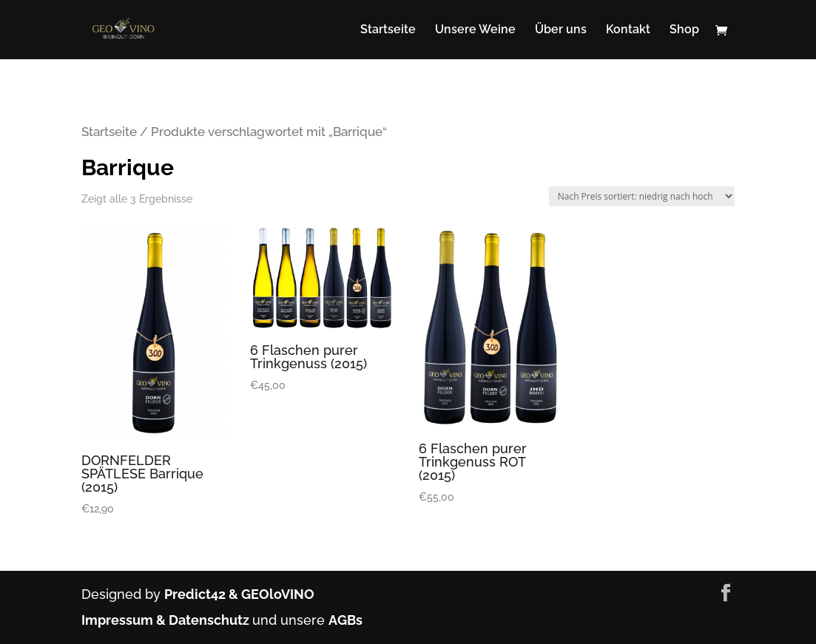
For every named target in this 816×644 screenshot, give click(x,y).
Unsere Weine (475, 30)
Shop (684, 30)
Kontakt (628, 30)
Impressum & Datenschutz (167, 620)
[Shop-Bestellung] (642, 196)
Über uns (561, 30)
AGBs (345, 620)
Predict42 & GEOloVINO (239, 594)
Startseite (388, 30)
